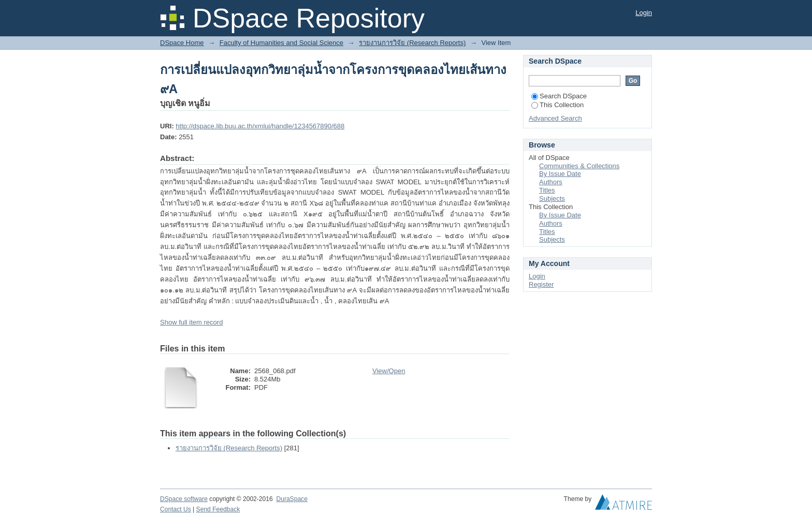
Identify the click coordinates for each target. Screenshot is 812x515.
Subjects (552, 198)
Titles (547, 190)
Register (541, 284)
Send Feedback (218, 509)
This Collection (557, 105)
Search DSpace (559, 96)
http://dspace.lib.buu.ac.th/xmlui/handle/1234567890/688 (260, 126)
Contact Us (176, 509)
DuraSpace (292, 499)
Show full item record (191, 322)
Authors (551, 182)
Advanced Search (555, 118)
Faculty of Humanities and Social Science (281, 43)
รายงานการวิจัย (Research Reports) (412, 43)
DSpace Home (182, 43)
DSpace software (184, 499)
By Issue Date (560, 174)
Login (644, 13)
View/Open (389, 371)
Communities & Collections (579, 166)
